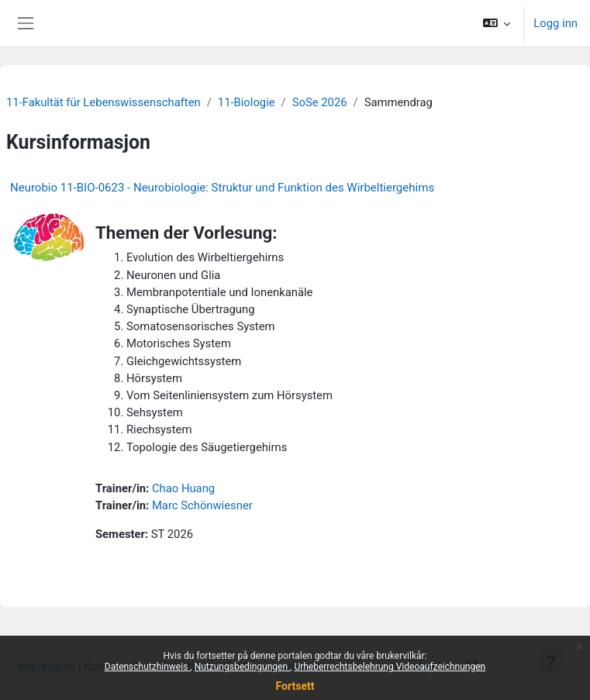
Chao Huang (183, 488)
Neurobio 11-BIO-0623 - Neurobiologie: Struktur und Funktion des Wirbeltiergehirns (222, 188)
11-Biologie (247, 102)
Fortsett (295, 686)
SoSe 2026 (320, 102)
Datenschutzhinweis (148, 667)
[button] (497, 23)
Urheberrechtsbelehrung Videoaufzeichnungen (390, 667)
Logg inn (555, 23)
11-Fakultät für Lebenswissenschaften (104, 102)
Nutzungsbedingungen (242, 667)
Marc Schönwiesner (202, 505)
